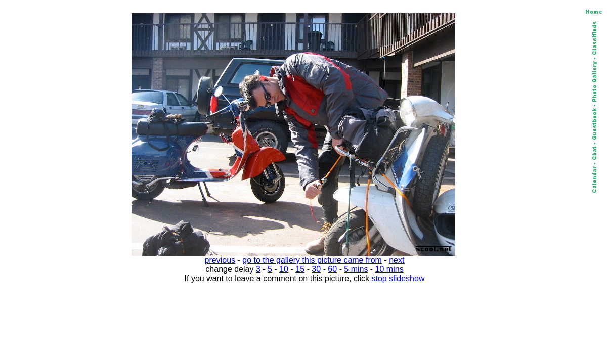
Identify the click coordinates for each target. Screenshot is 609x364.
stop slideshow (398, 278)
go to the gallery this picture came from (312, 260)
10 (284, 269)
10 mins (389, 269)
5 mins (356, 269)
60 (332, 269)
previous (220, 260)
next (397, 260)
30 (316, 269)
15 (300, 269)
